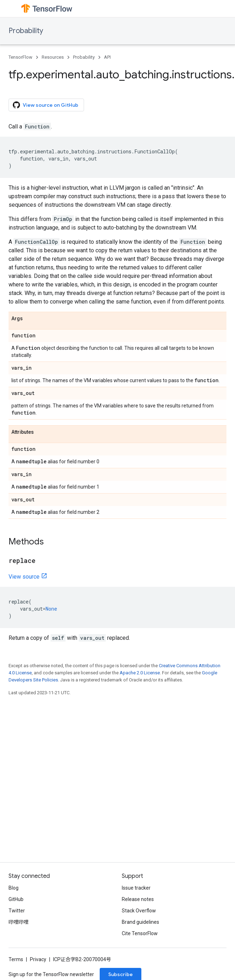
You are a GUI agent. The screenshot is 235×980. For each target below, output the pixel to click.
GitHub (16, 899)
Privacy (38, 959)
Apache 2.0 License (140, 673)
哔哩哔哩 (19, 922)
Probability (26, 31)
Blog (14, 888)
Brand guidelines (140, 922)
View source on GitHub (46, 105)
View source (24, 577)
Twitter (17, 911)
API (107, 57)
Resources (53, 57)
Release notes (138, 899)
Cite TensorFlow (140, 933)
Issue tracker (136, 888)
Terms (16, 959)
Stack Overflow (139, 911)
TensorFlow (20, 57)
